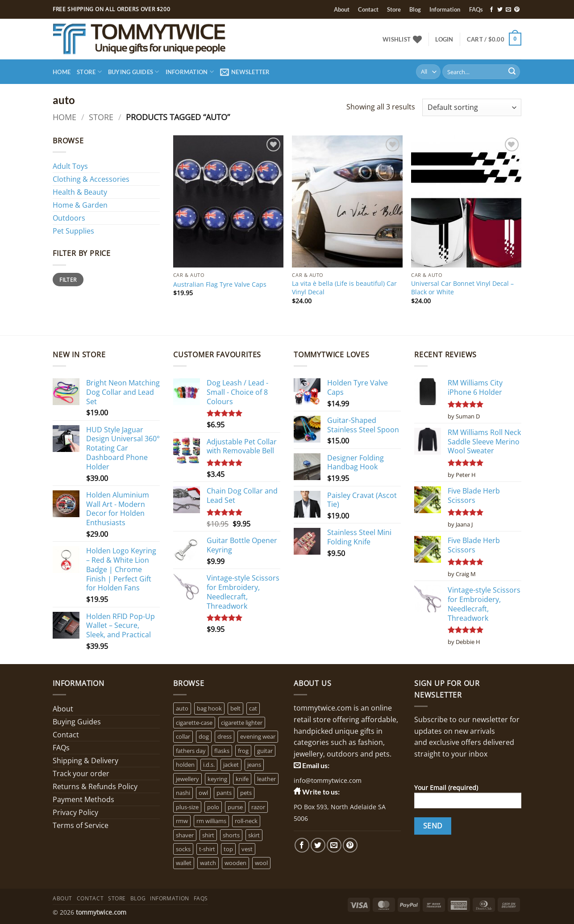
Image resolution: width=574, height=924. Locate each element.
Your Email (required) (468, 799)
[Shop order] (472, 107)
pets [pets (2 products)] (246, 793)
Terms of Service (81, 825)
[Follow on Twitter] (500, 10)
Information (445, 9)
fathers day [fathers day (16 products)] (191, 751)
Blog (415, 9)
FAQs (476, 9)
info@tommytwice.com (328, 780)
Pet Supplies (73, 231)
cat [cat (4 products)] (253, 708)
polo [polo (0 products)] (213, 807)
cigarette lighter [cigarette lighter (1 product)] (242, 723)
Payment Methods (83, 799)
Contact (368, 9)
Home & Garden (80, 205)
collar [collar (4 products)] (183, 736)
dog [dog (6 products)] (204, 736)
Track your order (81, 773)
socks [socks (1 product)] (183, 849)
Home (62, 72)
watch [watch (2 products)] (208, 863)
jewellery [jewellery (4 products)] (187, 779)
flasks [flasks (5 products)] (222, 751)
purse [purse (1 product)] (235, 807)
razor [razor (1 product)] (258, 807)
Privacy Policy (75, 812)
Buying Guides (134, 72)
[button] (444, 39)
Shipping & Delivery (85, 761)
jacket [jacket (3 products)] (231, 765)
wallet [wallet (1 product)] (184, 863)
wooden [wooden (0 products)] (235, 863)
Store (394, 9)
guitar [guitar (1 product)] (265, 751)
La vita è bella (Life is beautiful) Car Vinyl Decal (344, 288)
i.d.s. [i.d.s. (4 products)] (209, 765)
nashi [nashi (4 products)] (183, 793)
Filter (68, 280)
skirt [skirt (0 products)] (254, 835)
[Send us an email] (508, 10)
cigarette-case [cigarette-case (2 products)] (194, 723)
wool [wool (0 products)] (261, 863)
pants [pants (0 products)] (224, 793)
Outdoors (69, 218)
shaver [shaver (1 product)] (185, 835)
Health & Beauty (80, 192)
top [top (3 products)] (228, 849)
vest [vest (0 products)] (247, 849)
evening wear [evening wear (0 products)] (258, 736)
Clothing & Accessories (91, 179)
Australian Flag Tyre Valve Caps (220, 284)
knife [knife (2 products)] (242, 779)
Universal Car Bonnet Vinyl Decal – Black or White (462, 288)
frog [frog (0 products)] (243, 751)
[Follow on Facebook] (491, 10)
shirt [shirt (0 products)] (208, 835)
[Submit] (512, 72)
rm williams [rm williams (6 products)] (211, 821)
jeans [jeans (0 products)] (254, 765)
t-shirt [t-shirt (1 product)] (207, 849)
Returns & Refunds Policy (95, 786)
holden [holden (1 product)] (185, 765)
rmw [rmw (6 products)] (182, 821)
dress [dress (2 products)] (225, 736)
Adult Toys (70, 166)
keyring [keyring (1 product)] (217, 779)
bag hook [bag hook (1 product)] (209, 708)
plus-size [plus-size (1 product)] (187, 807)
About (342, 9)
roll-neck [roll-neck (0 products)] (246, 821)
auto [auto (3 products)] (182, 708)
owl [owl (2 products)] (203, 793)
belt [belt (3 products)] (235, 708)
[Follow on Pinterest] (517, 10)
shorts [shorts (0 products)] (231, 835)
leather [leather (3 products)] (266, 779)
